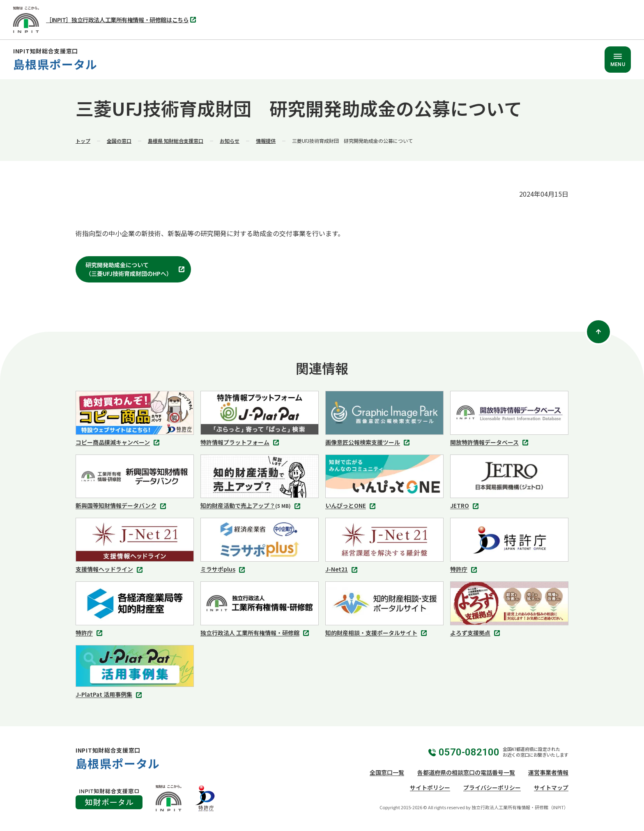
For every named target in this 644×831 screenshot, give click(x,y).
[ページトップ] (598, 332)
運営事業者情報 (548, 772)
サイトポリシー (430, 787)
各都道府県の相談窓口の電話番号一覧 (466, 772)
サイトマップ (551, 787)
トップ (83, 141)
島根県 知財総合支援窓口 (176, 141)
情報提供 (266, 141)
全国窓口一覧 (387, 772)
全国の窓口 (119, 141)
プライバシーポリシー (492, 787)
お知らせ (230, 141)
